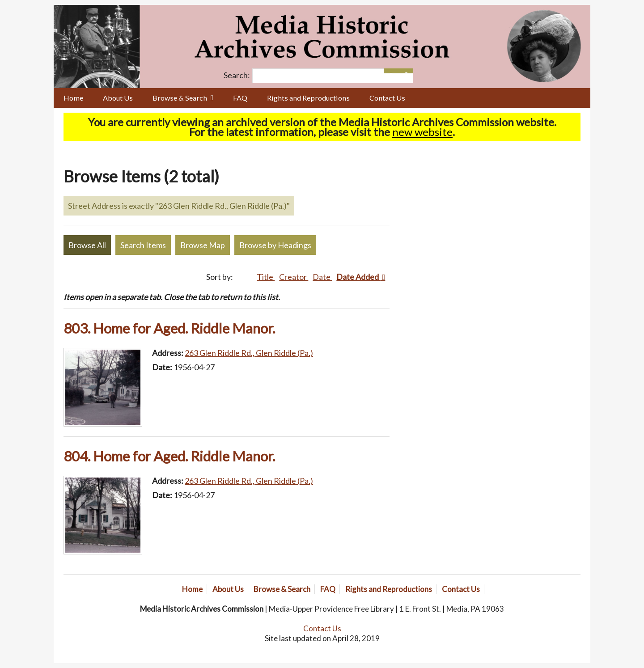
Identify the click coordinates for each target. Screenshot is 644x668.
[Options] (391, 71)
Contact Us (387, 98)
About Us (118, 98)
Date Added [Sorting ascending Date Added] (358, 277)
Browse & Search (180, 98)
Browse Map (203, 245)
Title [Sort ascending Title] (266, 277)
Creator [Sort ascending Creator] (294, 277)
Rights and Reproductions (308, 98)
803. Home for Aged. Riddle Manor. (169, 328)
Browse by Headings (275, 245)
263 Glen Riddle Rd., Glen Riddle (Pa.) (249, 353)
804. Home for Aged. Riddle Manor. (169, 456)
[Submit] (406, 71)
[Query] (333, 76)
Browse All (87, 245)
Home (73, 98)
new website (422, 132)
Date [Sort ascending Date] (322, 277)
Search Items (143, 245)
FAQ (240, 98)
